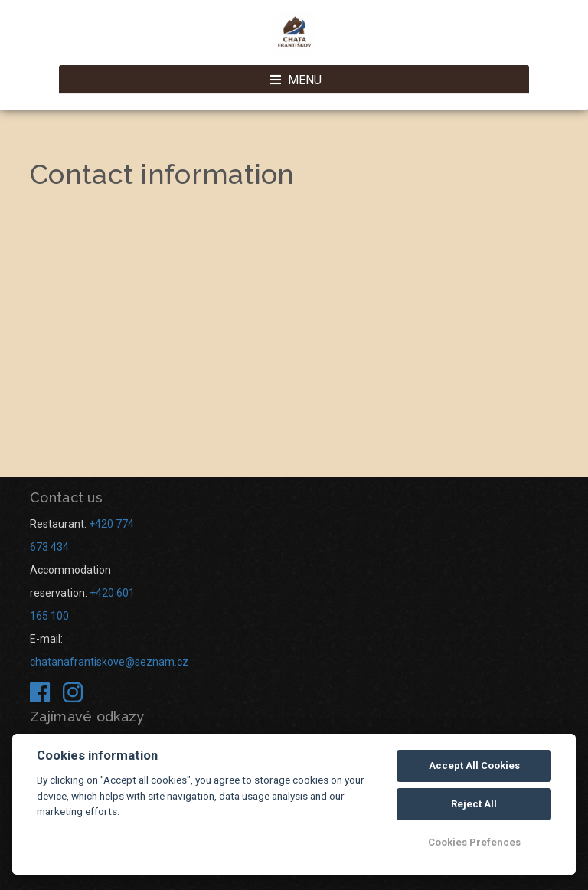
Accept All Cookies (474, 766)
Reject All (474, 804)
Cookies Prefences (474, 842)
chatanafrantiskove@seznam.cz (109, 662)
